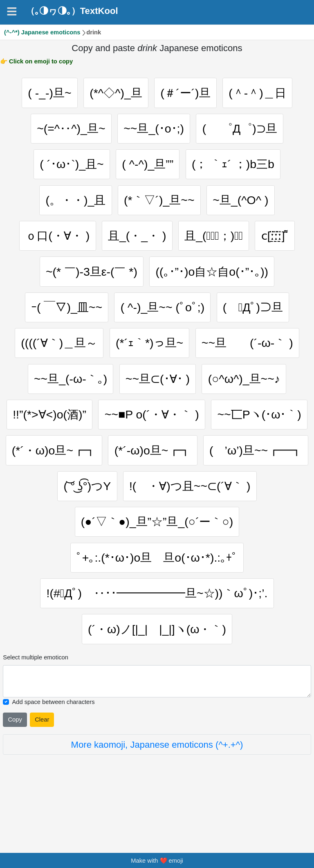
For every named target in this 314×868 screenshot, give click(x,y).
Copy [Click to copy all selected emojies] (15, 776)
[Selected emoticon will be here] (157, 737)
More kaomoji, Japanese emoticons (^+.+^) (157, 801)
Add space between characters (53, 758)
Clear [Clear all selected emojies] (42, 776)
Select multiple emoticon (36, 713)
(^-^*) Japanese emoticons (42, 32)
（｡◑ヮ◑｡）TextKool (72, 11)
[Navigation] (12, 11)
